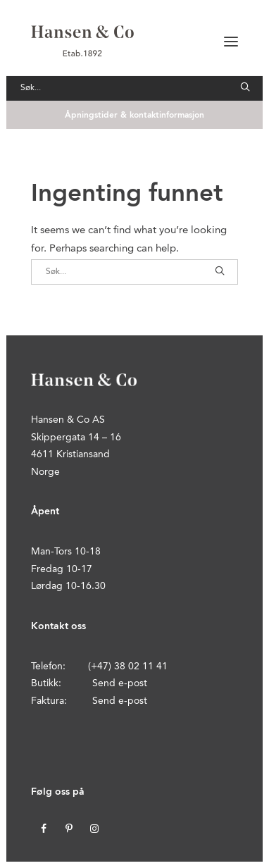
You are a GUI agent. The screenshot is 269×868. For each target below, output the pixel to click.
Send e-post (120, 683)
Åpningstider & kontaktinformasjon (134, 116)
